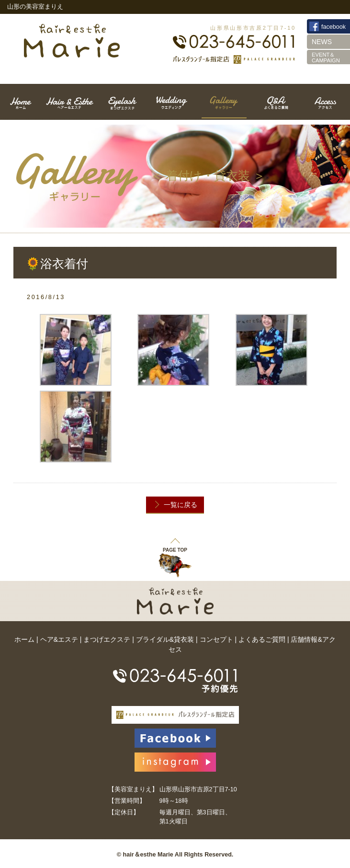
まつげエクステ (107, 639)
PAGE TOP (175, 545)
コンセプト (216, 639)
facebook (333, 27)
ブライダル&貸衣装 (165, 639)
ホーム (24, 639)
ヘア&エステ (59, 639)
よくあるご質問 (262, 639)
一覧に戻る (181, 505)
